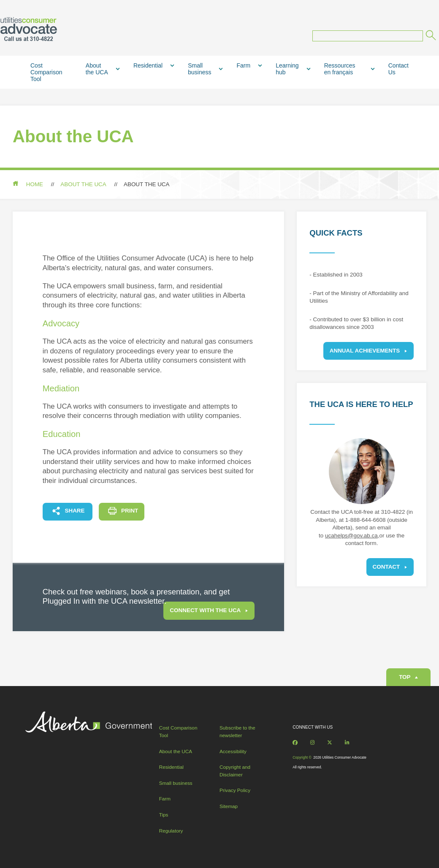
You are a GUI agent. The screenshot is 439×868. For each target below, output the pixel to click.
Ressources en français (340, 69)
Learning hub (287, 69)
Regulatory (171, 831)
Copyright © (302, 757)
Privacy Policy (235, 790)
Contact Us (398, 69)
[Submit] (430, 36)
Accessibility (233, 751)
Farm (243, 65)
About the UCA (97, 69)
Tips (164, 815)
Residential (148, 65)
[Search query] (368, 36)
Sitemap (229, 806)
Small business (199, 69)
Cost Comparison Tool (46, 72)
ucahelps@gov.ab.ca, (352, 536)
